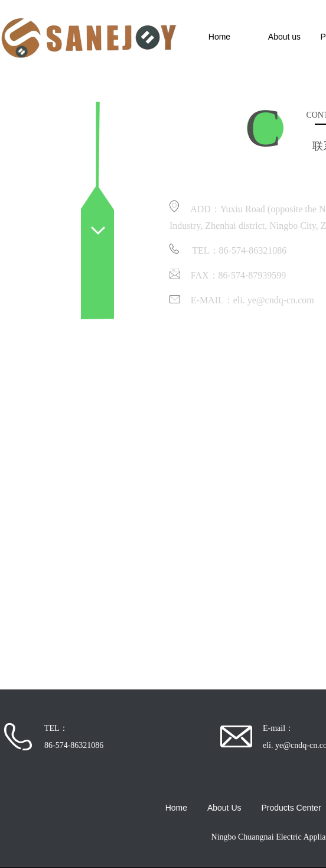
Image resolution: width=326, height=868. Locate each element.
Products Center (291, 808)
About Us (224, 808)
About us (284, 37)
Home (219, 37)
